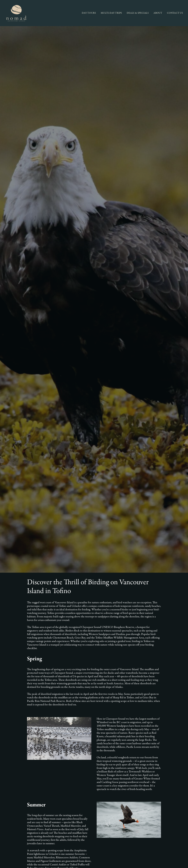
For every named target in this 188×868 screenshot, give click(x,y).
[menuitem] (90, 13)
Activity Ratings (18, 816)
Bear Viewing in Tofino (23, 665)
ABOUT (158, 13)
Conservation (60, 807)
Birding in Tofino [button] (114, 611)
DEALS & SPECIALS (138, 13)
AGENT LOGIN (148, 811)
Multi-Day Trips (18, 800)
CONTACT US (175, 13)
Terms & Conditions (20, 812)
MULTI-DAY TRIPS (111, 13)
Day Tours (16, 796)
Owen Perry (21, 862)
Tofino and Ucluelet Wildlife (28, 727)
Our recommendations (25, 710)
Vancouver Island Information (29, 704)
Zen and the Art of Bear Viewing (28, 670)
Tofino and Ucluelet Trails (27, 721)
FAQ (56, 815)
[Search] (94, 644)
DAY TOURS (89, 13)
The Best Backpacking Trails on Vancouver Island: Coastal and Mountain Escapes (52, 681)
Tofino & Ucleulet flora (25, 716)
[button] (172, 645)
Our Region (59, 804)
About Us (58, 796)
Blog (56, 811)
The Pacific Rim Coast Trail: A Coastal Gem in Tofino (38, 686)
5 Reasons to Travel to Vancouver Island (31, 675)
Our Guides (59, 800)
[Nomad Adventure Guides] (16, 13)
